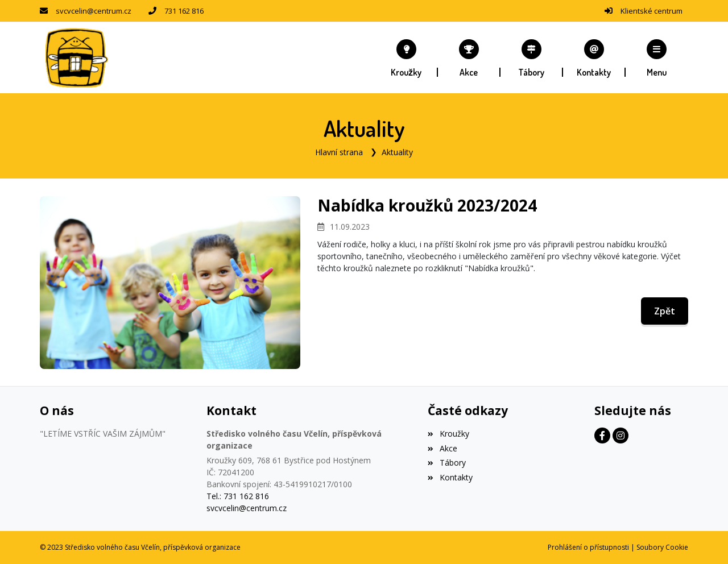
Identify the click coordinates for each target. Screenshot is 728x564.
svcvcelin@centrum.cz (94, 11)
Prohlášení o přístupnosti (588, 547)
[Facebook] (602, 436)
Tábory (446, 463)
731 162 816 (184, 11)
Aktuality (397, 152)
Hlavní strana (339, 152)
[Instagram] (621, 436)
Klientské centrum (652, 11)
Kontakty (450, 477)
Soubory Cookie (662, 547)
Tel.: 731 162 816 (238, 496)
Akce (442, 448)
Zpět (665, 311)
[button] (657, 58)
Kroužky (448, 434)
